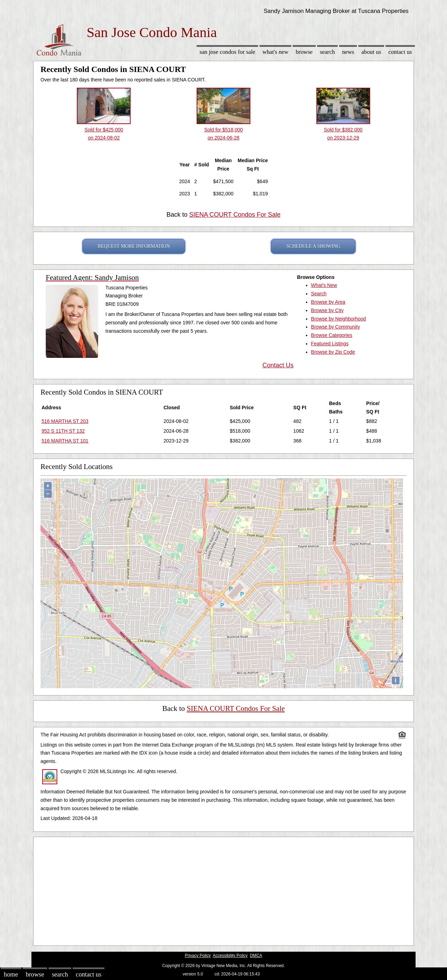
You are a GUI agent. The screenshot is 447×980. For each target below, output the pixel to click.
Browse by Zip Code (333, 352)
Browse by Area (328, 302)
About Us (371, 52)
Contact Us (400, 52)
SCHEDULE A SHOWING (313, 246)
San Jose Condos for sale (227, 52)
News (348, 52)
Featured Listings (330, 344)
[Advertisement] (223, 889)
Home (11, 974)
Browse (304, 52)
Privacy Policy (198, 956)
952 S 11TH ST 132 (63, 431)
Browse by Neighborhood (339, 319)
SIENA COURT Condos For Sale (235, 215)
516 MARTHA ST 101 (65, 441)
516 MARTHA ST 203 (65, 421)
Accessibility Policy (230, 956)
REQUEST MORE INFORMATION (134, 246)
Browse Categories (332, 335)
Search (327, 52)
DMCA (256, 956)
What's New (276, 52)
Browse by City (327, 310)
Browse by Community (336, 327)
